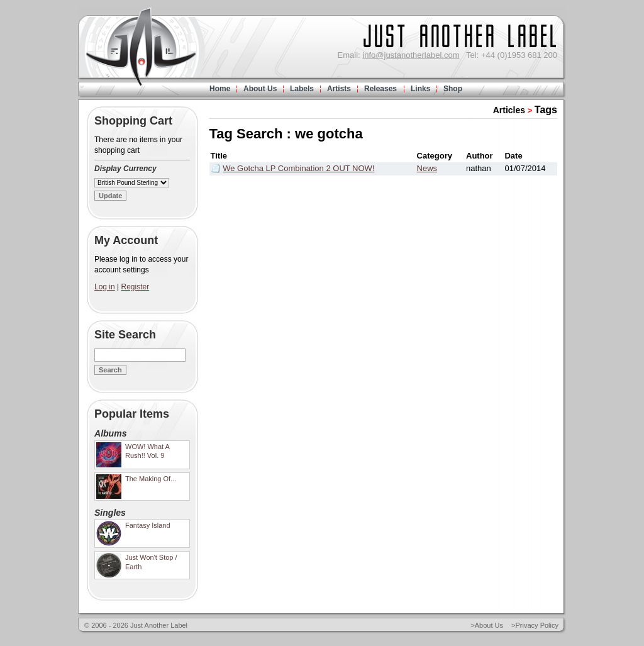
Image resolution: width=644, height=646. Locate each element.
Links (420, 89)
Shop (453, 89)
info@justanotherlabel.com (411, 55)
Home (220, 89)
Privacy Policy (537, 625)
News (427, 168)
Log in (105, 287)
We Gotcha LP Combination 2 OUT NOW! (298, 168)
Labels (302, 89)
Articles (509, 110)
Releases (380, 89)
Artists (339, 89)
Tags (546, 110)
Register (136, 287)
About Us (260, 89)
